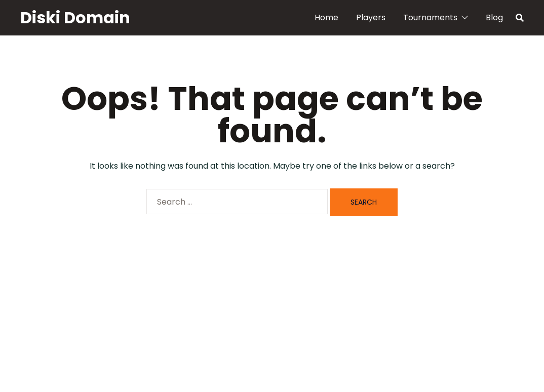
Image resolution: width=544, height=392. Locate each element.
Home (326, 17)
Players (371, 17)
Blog (494, 17)
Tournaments (430, 17)
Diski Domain (75, 17)
